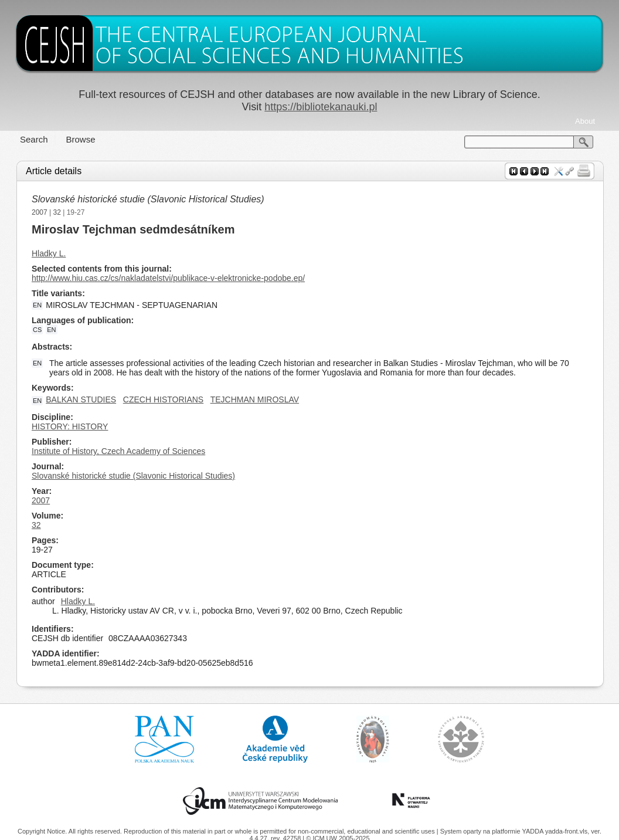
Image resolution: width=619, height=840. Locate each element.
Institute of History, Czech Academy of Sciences (118, 451)
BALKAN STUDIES (81, 399)
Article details (54, 171)
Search (34, 139)
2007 (40, 212)
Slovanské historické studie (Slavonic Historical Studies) (148, 199)
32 (57, 212)
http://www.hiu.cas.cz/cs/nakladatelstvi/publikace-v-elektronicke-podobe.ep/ (168, 278)
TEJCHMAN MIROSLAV (255, 399)
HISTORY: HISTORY (70, 426)
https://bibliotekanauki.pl (321, 107)
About (585, 121)
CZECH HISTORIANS (163, 399)
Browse (81, 139)
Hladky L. (49, 253)
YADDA (533, 831)
